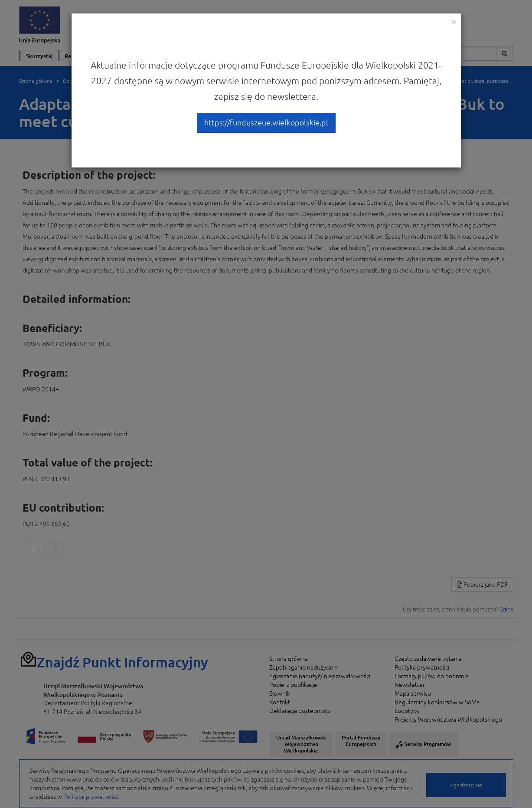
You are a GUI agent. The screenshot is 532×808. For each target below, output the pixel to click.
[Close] (454, 21)
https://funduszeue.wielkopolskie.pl (266, 122)
